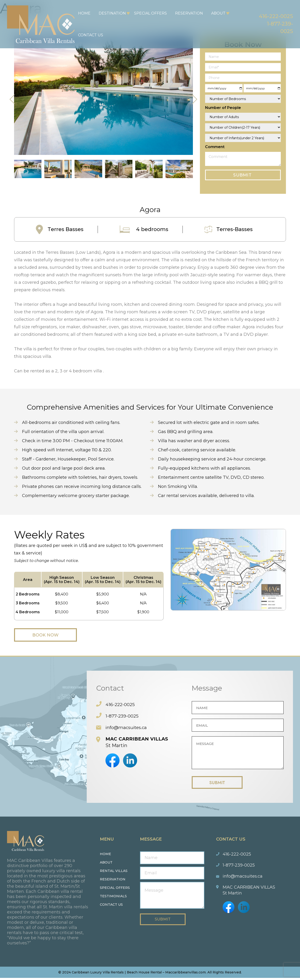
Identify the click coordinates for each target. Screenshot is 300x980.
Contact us (111, 907)
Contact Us (88, 35)
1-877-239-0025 (123, 716)
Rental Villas (114, 873)
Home (81, 13)
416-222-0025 (270, 15)
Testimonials (113, 898)
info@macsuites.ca (127, 728)
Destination (109, 13)
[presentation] (12, 99)
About (216, 13)
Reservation (186, 13)
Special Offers (148, 13)
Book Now (52, 635)
